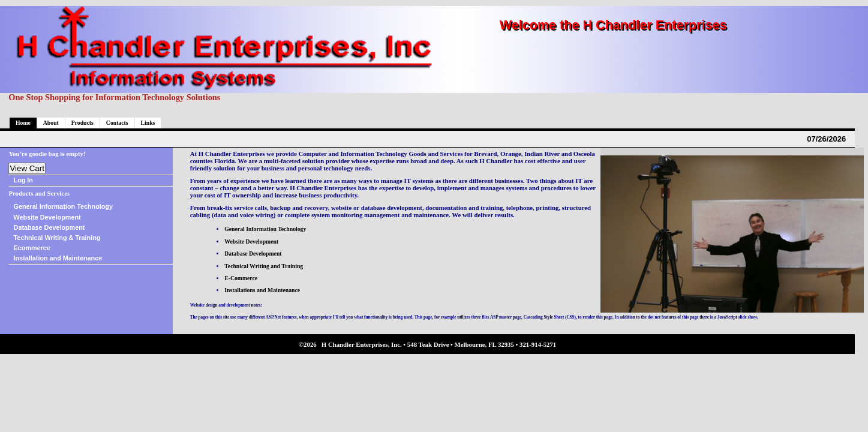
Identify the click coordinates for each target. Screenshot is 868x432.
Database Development (49, 227)
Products (82, 123)
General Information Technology (63, 206)
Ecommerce (32, 248)
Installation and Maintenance (58, 258)
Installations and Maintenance (262, 290)
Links (148, 123)
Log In (23, 180)
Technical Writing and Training (264, 266)
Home (23, 123)
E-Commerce (241, 278)
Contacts (117, 123)
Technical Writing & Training (57, 238)
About (51, 123)
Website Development (47, 217)
